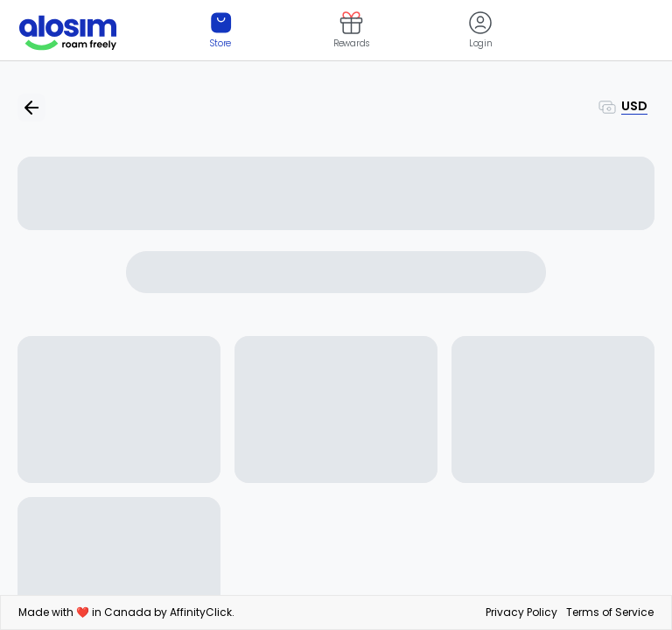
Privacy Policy (521, 612)
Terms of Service (610, 612)
